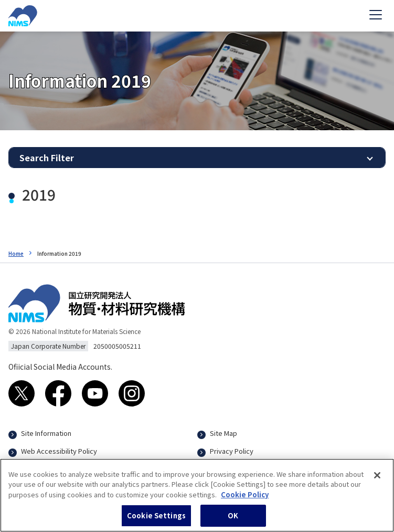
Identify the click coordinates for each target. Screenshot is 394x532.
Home (16, 253)
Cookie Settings (156, 521)
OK (233, 521)
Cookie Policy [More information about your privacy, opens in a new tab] (245, 499)
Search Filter (47, 158)
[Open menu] (376, 16)
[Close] (377, 480)
